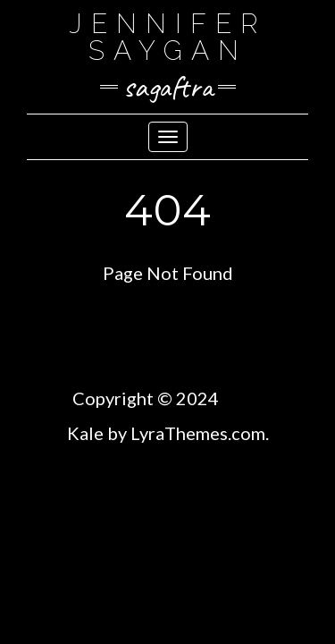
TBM (243, 398)
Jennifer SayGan (168, 37)
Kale (85, 433)
